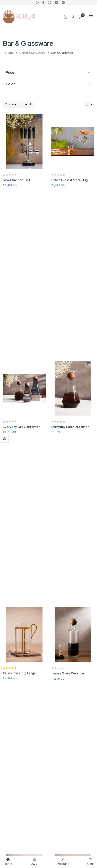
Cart (90, 862)
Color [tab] (10, 84)
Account (63, 862)
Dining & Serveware (33, 53)
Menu (35, 862)
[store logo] (19, 17)
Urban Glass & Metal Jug (70, 180)
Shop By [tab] (4, 438)
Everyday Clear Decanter (70, 267)
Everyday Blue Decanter (21, 613)
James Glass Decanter (68, 353)
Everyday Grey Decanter (21, 267)
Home (10, 53)
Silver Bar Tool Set (17, 180)
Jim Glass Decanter (17, 440)
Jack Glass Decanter (67, 440)
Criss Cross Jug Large (19, 353)
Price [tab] (10, 72)
